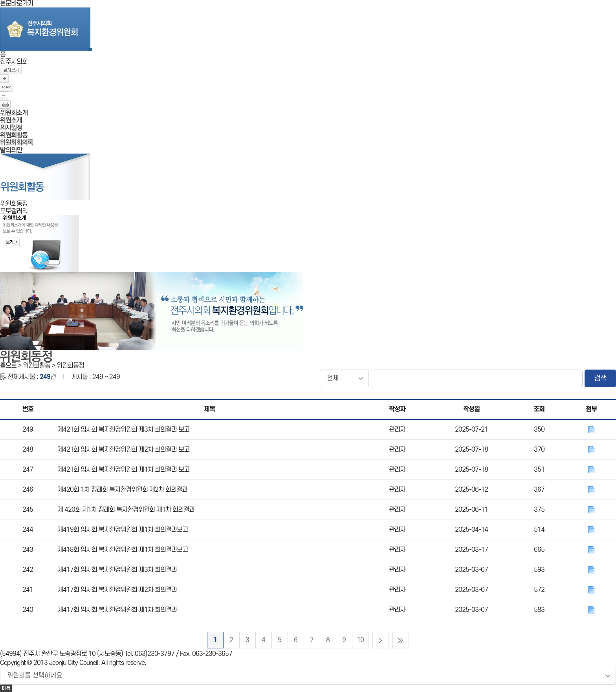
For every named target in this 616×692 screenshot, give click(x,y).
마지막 (401, 640)
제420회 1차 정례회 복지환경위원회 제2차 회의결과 (122, 490)
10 (360, 640)
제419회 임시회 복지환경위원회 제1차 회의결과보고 (123, 530)
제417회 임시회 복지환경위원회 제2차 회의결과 (117, 590)
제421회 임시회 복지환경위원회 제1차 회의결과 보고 (123, 470)
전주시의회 (14, 62)
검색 (600, 378)
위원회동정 (14, 204)
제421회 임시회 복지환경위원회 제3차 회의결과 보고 (123, 430)
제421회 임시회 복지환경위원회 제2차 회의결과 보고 (123, 450)
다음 (381, 640)
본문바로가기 (16, 4)
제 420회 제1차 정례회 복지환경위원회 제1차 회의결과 (126, 510)
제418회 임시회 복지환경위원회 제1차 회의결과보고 (123, 550)
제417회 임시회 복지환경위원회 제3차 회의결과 (117, 570)
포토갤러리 (14, 211)
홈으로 (8, 366)
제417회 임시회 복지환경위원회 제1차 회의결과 (117, 610)
